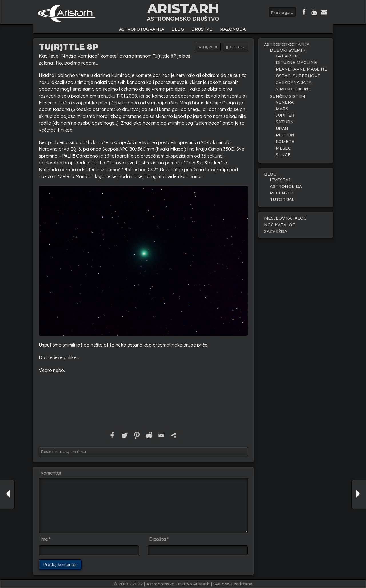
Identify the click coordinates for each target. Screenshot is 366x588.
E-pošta (159, 539)
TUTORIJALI (283, 200)
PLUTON (285, 135)
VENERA (285, 102)
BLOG (178, 29)
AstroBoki (237, 47)
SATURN (285, 122)
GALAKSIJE (287, 56)
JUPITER (285, 115)
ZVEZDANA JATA (294, 82)
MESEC (283, 148)
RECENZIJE (282, 193)
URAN (282, 128)
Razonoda (233, 29)
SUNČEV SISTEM (288, 96)
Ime (45, 539)
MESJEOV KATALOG (285, 218)
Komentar (51, 473)
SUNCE (283, 155)
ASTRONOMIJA (286, 186)
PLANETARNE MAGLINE (301, 69)
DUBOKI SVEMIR (288, 50)
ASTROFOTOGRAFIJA (142, 29)
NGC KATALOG (280, 225)
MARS (282, 109)
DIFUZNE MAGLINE (296, 63)
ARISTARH (183, 8)
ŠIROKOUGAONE (293, 89)
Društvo (202, 29)
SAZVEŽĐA (276, 231)
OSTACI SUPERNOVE (298, 76)
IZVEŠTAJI (78, 452)
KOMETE (285, 142)
